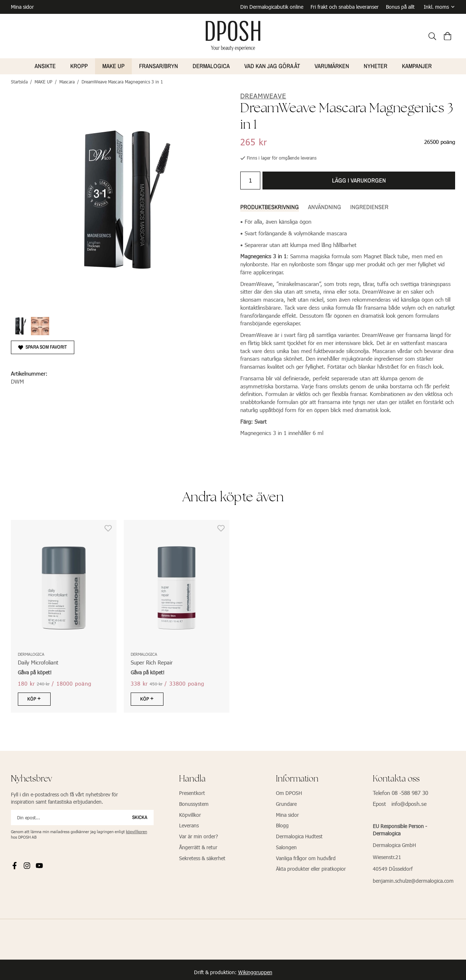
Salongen (286, 846)
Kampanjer (417, 64)
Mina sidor (22, 6)
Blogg (282, 824)
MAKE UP (113, 64)
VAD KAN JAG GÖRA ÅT (272, 64)
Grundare (286, 802)
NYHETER (376, 64)
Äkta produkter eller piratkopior (311, 867)
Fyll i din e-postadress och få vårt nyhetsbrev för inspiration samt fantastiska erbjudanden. (64, 797)
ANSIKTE (45, 64)
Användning (325, 205)
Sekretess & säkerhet (202, 857)
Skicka (140, 816)
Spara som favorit (43, 345)
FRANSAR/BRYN (159, 64)
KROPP (79, 64)
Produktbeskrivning (270, 205)
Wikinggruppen (255, 971)
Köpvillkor (190, 813)
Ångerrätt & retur (198, 846)
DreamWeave (263, 94)
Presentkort (192, 791)
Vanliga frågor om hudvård (306, 857)
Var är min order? (199, 835)
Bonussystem (194, 802)
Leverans (189, 824)
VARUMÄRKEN (332, 64)
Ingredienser (369, 205)
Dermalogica (211, 64)
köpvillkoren (137, 830)
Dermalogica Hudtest (299, 835)
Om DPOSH (289, 791)
